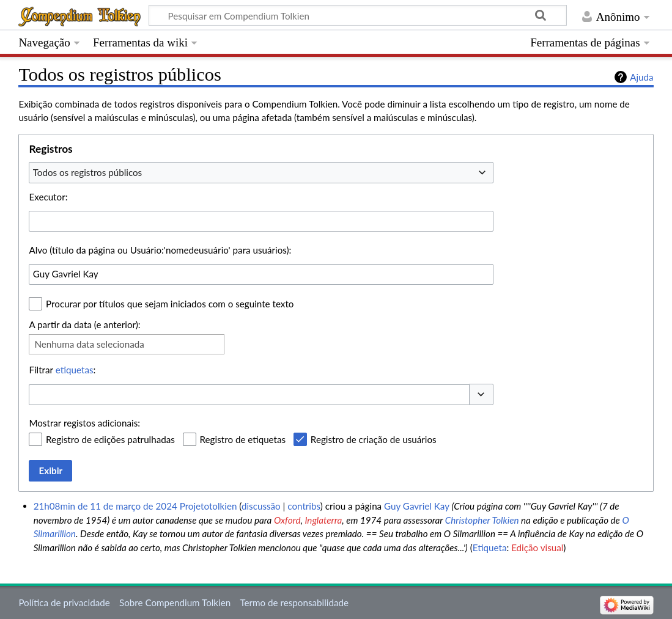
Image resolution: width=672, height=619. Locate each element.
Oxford (287, 520)
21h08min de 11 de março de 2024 (105, 506)
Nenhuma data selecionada (89, 344)
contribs (304, 506)
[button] (481, 394)
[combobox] (261, 172)
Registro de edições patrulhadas (110, 439)
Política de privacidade (64, 603)
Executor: (48, 197)
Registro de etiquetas (243, 439)
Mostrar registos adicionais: (84, 423)
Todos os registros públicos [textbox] (88, 172)
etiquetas (75, 370)
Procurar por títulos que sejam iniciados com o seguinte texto (170, 304)
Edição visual (537, 548)
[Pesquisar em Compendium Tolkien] (358, 15)
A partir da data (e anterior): (84, 324)
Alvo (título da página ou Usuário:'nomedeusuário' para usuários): (160, 250)
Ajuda (641, 77)
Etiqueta (490, 548)
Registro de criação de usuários (374, 439)
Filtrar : (62, 370)
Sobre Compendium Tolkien (175, 603)
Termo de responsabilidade (294, 603)
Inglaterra (323, 520)
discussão (261, 506)
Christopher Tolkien (482, 520)
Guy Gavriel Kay (417, 506)
